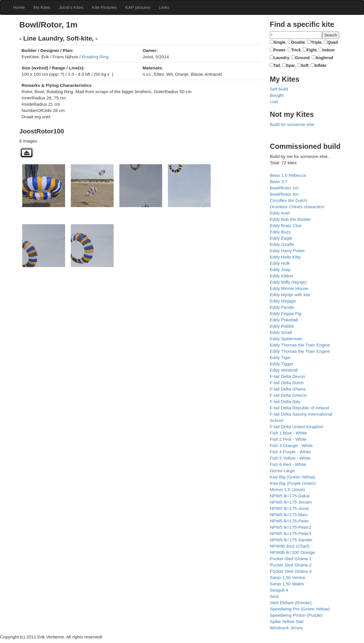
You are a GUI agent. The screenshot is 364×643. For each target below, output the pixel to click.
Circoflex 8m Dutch (288, 200)
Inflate (320, 65)
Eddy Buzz (280, 232)
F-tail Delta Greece (288, 395)
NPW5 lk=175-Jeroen (291, 502)
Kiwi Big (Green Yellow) (293, 477)
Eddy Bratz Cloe (286, 226)
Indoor (329, 50)
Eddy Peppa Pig (285, 314)
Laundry (281, 58)
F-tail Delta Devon (287, 376)
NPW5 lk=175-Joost (289, 508)
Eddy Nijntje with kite (290, 295)
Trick (296, 50)
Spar (290, 65)
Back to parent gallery (27, 153)
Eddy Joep (280, 270)
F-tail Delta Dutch (287, 383)
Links (164, 7)
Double (298, 42)
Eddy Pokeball (284, 320)
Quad (333, 42)
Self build (279, 89)
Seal (274, 596)
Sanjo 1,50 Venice (287, 577)
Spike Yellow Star (287, 621)
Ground (302, 58)
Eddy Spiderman (286, 339)
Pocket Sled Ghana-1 (291, 559)
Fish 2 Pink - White (288, 439)
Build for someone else (292, 124)
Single (279, 42)
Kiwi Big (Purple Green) (293, 483)
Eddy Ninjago (283, 301)
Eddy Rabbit (282, 326)
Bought (277, 95)
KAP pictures (138, 7)
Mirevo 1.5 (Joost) (287, 489)
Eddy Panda (282, 307)
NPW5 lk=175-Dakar (290, 496)
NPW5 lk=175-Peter (289, 521)
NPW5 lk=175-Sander (291, 540)
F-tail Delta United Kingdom (297, 427)
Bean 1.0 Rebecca (288, 175)
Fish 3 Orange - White (291, 445)
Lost (274, 102)
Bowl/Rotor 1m (284, 188)
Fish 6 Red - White (288, 464)
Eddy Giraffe (282, 244)
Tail (277, 65)
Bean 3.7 (279, 182)
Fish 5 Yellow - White (290, 458)
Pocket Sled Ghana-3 (291, 571)
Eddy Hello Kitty (285, 257)
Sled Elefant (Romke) (291, 603)
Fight (311, 50)
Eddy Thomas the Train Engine (300, 345)
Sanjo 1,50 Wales (287, 584)
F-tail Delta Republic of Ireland (299, 408)
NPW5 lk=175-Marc (289, 515)
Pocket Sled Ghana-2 (291, 565)
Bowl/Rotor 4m (284, 194)
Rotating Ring (95, 57)
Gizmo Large (282, 471)
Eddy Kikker (281, 276)
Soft (305, 65)
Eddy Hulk (280, 263)
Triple (316, 42)
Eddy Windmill (284, 370)
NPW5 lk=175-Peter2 (290, 527)
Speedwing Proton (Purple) (296, 615)
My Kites (42, 7)
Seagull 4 (279, 590)
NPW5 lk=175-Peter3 (290, 533)
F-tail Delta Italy (285, 401)
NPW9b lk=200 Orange (292, 552)
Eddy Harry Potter (287, 251)
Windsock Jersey (286, 628)
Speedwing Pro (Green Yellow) (300, 609)
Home (19, 7)
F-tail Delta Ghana (288, 389)
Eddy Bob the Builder (290, 219)
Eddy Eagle (281, 238)
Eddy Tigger (281, 364)
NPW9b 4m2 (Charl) (290, 546)
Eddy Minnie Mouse (289, 288)
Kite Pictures (104, 7)
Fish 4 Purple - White (290, 452)
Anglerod (324, 58)
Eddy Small (281, 332)
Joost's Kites (71, 7)
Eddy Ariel (280, 213)
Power (279, 50)
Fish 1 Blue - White (288, 433)
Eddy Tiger (280, 357)
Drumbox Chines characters (297, 207)
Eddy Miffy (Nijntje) (288, 282)
